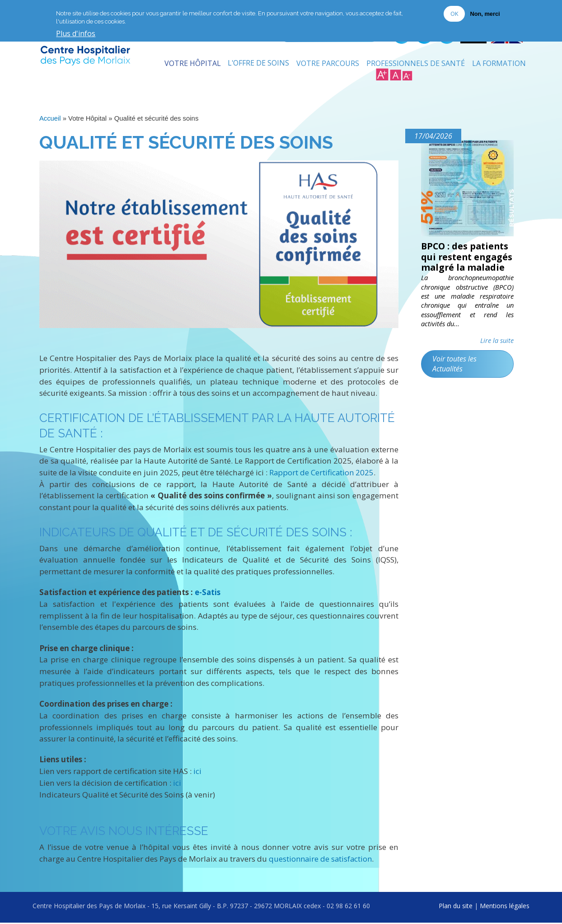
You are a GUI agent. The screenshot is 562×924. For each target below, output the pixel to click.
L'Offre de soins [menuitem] (258, 66)
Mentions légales (505, 907)
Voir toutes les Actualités (455, 377)
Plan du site (456, 907)
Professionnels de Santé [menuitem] (416, 66)
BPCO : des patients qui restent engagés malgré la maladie (466, 265)
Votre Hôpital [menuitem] (192, 66)
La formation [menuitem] (499, 66)
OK (454, 14)
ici (197, 773)
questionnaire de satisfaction (322, 860)
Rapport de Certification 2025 (322, 474)
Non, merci (485, 14)
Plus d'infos (76, 34)
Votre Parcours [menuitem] (328, 66)
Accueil (50, 121)
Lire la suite (497, 354)
